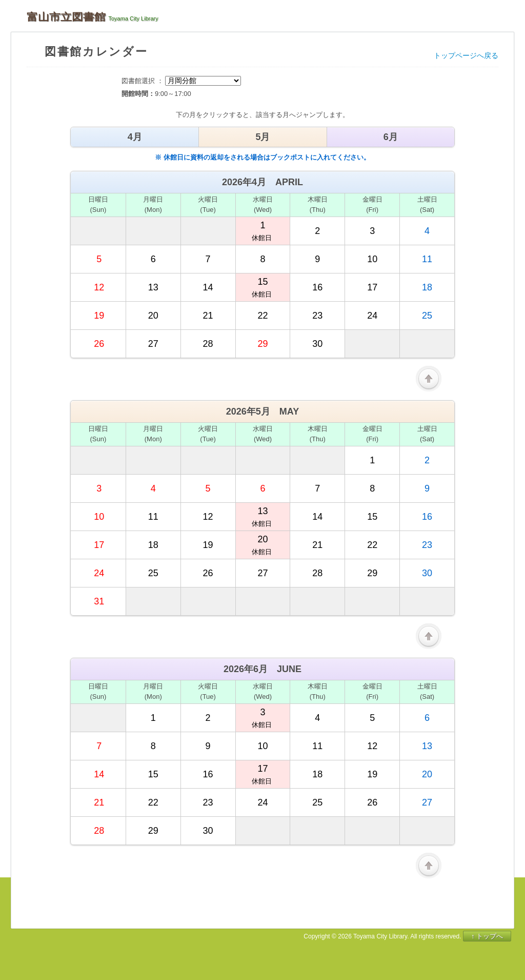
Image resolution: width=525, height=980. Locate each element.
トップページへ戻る (466, 55)
